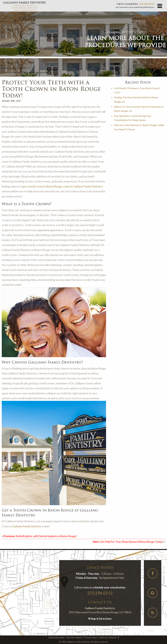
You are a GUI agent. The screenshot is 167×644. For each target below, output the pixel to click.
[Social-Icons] (153, 574)
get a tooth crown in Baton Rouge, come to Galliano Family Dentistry (63, 186)
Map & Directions (100, 619)
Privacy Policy (91, 638)
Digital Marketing (56, 638)
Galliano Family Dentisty (27, 526)
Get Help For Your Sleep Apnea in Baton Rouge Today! (128, 542)
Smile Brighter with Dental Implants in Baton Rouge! (40, 536)
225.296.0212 (147, 4)
